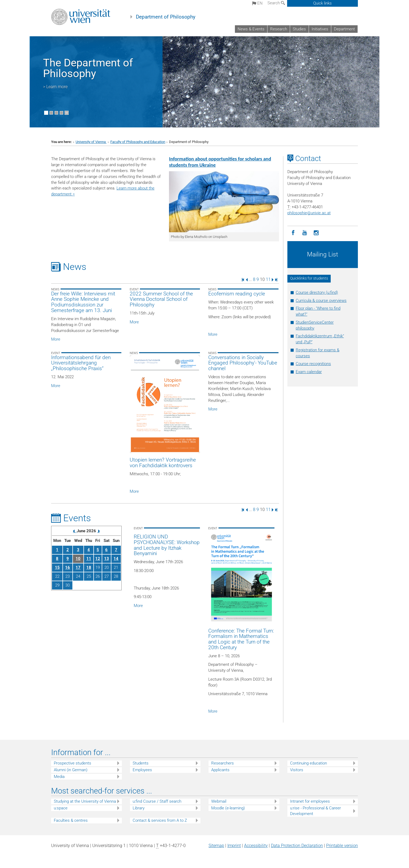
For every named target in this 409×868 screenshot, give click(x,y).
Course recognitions (313, 364)
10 (78, 559)
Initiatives (320, 29)
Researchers (223, 763)
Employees (142, 770)
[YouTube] (305, 233)
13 (107, 559)
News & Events (251, 29)
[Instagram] (316, 233)
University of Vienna (91, 142)
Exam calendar (309, 372)
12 (98, 559)
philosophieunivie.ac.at (309, 213)
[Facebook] (293, 233)
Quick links (322, 3)
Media (59, 777)
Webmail (219, 801)
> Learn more (55, 87)
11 (268, 279)
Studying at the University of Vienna (85, 801)
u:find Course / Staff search (157, 801)
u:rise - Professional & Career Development (315, 811)
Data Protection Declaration (297, 846)
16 (68, 567)
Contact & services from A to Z (160, 820)
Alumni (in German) (71, 770)
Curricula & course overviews (321, 301)
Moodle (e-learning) (228, 808)
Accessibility (256, 846)
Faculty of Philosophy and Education (138, 142)
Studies (299, 29)
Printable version (342, 846)
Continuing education (308, 763)
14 (116, 559)
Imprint (234, 846)
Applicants (220, 770)
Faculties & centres (71, 820)
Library (139, 808)
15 (57, 567)
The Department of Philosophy (88, 68)
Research (279, 29)
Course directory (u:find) (317, 292)
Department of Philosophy (166, 17)
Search (276, 3)
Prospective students (73, 763)
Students (141, 763)
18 (89, 567)
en (257, 3)
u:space (61, 808)
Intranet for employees (310, 801)
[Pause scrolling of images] (67, 113)
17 (78, 567)
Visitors (297, 770)
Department (344, 29)
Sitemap (216, 846)
